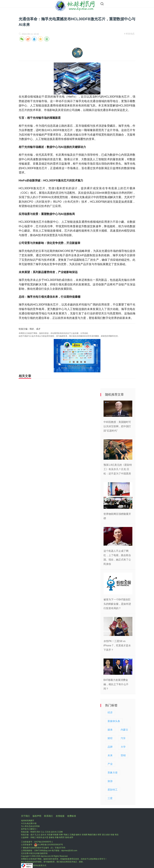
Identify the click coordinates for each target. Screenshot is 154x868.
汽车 (123, 738)
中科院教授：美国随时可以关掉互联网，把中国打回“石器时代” (117, 426)
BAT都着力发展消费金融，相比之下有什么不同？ (116, 684)
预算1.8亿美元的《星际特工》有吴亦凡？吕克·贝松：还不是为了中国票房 (118, 469)
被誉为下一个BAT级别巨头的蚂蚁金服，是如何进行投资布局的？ (117, 604)
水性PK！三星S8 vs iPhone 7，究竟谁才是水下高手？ (117, 646)
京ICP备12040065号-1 (43, 842)
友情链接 (60, 816)
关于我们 (25, 816)
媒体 (110, 730)
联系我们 (48, 816)
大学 (123, 747)
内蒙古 (124, 730)
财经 (110, 738)
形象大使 (113, 773)
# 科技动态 (129, 34)
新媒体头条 (114, 721)
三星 (110, 798)
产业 (110, 764)
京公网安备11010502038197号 (49, 845)
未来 (110, 755)
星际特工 (113, 790)
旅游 (110, 781)
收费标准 (72, 816)
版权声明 (37, 816)
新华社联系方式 (40, 866)
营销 (123, 755)
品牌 (110, 747)
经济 (110, 713)
